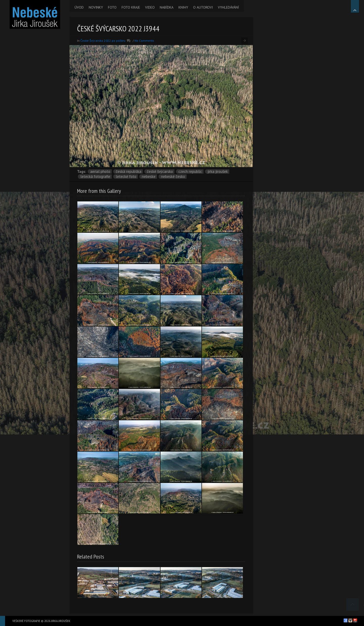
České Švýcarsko (160, 171)
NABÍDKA (167, 7)
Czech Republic (190, 171)
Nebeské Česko (173, 177)
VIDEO (150, 7)
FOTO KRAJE (131, 7)
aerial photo (100, 171)
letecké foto (126, 177)
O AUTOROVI (203, 7)
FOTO (112, 7)
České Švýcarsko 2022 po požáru (103, 41)
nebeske (149, 177)
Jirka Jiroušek (218, 171)
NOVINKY (96, 7)
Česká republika (129, 171)
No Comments (144, 41)
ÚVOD (79, 7)
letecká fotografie (95, 177)
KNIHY (183, 7)
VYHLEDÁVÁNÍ (228, 7)
